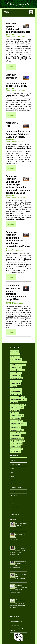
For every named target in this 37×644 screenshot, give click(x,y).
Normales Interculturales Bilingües (17, 424)
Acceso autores (15, 625)
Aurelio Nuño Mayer (16, 359)
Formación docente (16, 394)
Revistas (13, 511)
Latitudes (13, 484)
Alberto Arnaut (14, 351)
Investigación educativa (17, 408)
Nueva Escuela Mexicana (17, 430)
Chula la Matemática (16, 362)
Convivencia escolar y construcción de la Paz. (21, 564)
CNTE (24, 362)
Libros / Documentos (16, 488)
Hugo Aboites (14, 402)
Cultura (13, 461)
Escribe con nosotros (16, 621)
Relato (12, 503)
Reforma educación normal (18, 433)
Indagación (14, 476)
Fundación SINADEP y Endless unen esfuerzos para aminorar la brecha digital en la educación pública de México (18, 185)
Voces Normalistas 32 (16, 449)
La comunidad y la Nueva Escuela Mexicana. (20, 536)
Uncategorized (15, 515)
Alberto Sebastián (15, 354)
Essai (12, 468)
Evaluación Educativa (16, 392)
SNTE (22, 441)
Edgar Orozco (21, 370)
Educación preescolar (16, 378)
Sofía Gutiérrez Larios (16, 444)
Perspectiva (14, 495)
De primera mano (15, 465)
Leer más (11, 67)
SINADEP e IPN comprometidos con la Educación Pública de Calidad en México (18, 130)
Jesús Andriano (15, 410)
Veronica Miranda (15, 446)
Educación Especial (16, 373)
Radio (12, 499)
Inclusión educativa (16, 405)
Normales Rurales (15, 428)
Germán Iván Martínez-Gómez (18, 400)
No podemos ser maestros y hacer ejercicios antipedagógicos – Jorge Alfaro (16, 292)
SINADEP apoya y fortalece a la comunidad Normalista (18, 28)
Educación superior (16, 381)
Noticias (13, 492)
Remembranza (15, 507)
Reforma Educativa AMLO (17, 438)
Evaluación (13, 386)
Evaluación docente (16, 389)
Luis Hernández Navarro (17, 416)
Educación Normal (15, 375)
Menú (19, 13)
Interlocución (14, 480)
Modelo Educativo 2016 (16, 421)
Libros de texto (14, 413)
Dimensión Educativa (16, 367)
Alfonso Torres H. (15, 357)
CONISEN (13, 365)
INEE (24, 405)
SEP (11, 441)
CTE (25, 365)
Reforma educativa (15, 436)
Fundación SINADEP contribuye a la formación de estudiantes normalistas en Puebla (18, 239)
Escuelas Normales (16, 383)
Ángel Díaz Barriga (15, 452)
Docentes (13, 370)
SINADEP (17, 441)
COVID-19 (19, 365)
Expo (12, 472)
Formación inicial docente (17, 397)
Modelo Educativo (15, 418)
